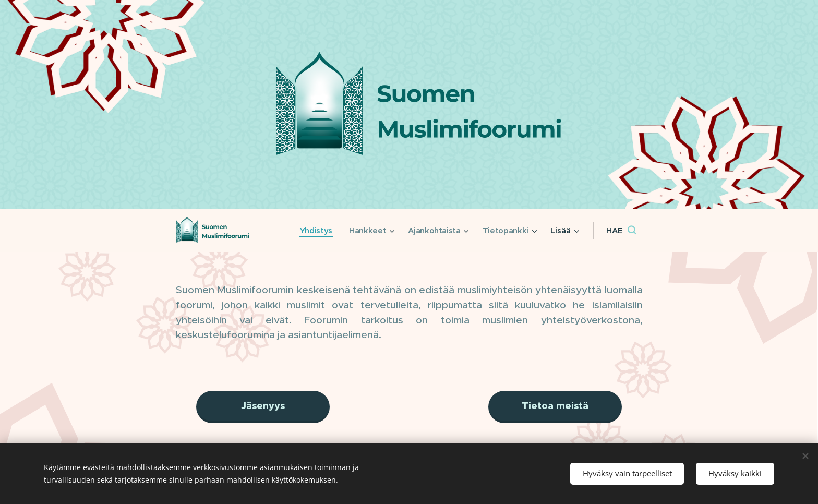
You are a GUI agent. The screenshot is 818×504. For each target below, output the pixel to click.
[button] (621, 231)
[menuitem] (312, 231)
